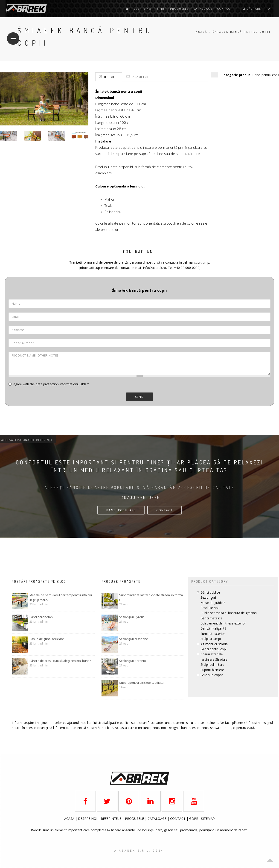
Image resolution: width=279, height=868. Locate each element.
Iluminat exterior (213, 634)
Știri (161, 9)
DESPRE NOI (88, 819)
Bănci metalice (211, 618)
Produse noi (209, 608)
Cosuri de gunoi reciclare (47, 639)
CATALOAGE (157, 819)
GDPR (83, 384)
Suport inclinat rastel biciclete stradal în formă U (151, 597)
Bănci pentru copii (266, 75)
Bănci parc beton (41, 617)
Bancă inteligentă (213, 628)
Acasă (202, 32)
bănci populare (121, 510)
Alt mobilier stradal (214, 644)
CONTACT (164, 510)
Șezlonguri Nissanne (134, 639)
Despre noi (143, 9)
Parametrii (137, 77)
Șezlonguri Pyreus (132, 617)
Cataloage (203, 9)
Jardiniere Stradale (214, 659)
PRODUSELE (135, 819)
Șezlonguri (208, 597)
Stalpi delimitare (212, 664)
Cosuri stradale (212, 654)
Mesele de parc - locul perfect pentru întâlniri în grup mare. (61, 597)
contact (225, 9)
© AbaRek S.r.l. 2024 (139, 851)
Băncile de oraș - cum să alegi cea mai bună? (60, 661)
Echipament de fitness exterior (223, 623)
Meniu (11, 36)
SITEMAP (208, 819)
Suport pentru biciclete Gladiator (142, 683)
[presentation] (43, 415)
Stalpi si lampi (211, 639)
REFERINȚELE (112, 819)
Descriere (109, 77)
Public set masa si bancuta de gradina (229, 613)
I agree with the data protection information (44, 384)
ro (270, 9)
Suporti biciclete (212, 670)
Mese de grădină (213, 603)
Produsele (179, 9)
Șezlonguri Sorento (133, 661)
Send (139, 397)
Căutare (252, 9)
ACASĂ (70, 819)
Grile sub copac (212, 675)
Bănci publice (210, 592)
